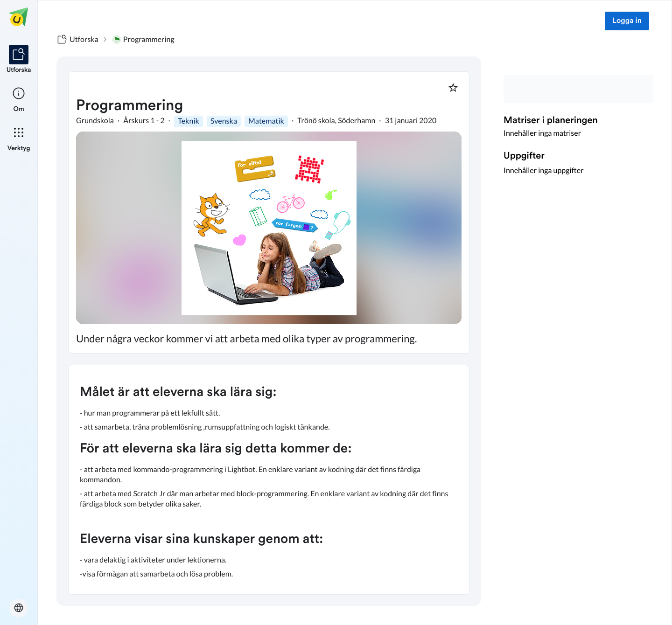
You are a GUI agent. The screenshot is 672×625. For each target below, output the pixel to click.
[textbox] (269, 480)
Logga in (627, 21)
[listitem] (19, 60)
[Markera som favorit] (453, 88)
